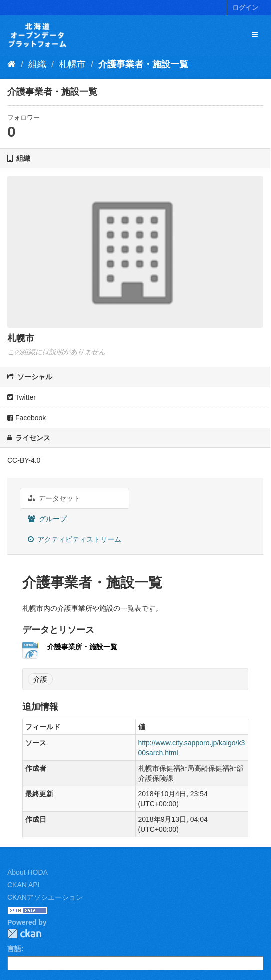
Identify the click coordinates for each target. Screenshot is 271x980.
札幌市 (72, 64)
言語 (14, 949)
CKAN (24, 933)
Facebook (27, 418)
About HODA (28, 872)
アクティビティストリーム (75, 539)
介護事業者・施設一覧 (143, 64)
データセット (54, 498)
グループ (47, 519)
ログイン (245, 8)
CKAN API (24, 885)
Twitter (22, 397)
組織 (37, 64)
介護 (40, 679)
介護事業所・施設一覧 (82, 647)
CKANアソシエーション (45, 897)
